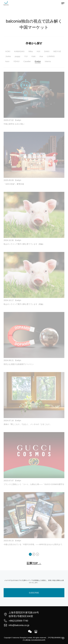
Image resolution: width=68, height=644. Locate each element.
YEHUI (16, 61)
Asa (41, 56)
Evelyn (38, 61)
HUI (38, 51)
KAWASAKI (19, 51)
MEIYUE (57, 51)
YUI (26, 56)
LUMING (51, 56)
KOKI (8, 51)
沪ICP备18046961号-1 (56, 638)
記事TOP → (34, 563)
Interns (48, 61)
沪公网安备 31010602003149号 (34, 640)
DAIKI (47, 51)
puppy (17, 56)
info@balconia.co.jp (19, 625)
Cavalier (27, 61)
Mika (31, 51)
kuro (7, 61)
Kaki (34, 56)
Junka (8, 56)
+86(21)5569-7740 (18, 621)
